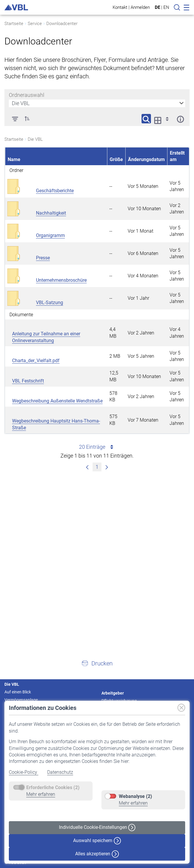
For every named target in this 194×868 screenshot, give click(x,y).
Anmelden (140, 7)
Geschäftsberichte (55, 191)
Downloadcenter (62, 24)
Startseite (14, 24)
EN (166, 7)
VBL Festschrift (28, 381)
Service (35, 24)
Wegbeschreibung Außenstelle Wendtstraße (57, 401)
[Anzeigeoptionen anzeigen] (163, 119)
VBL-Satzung (50, 303)
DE (157, 7)
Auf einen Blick (18, 692)
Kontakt (120, 7)
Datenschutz (60, 772)
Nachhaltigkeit (51, 213)
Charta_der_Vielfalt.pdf (36, 361)
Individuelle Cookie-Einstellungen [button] (97, 828)
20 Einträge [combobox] (97, 447)
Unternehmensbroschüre (61, 280)
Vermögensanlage (21, 700)
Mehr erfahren (41, 794)
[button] (97, 663)
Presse (43, 258)
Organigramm (50, 235)
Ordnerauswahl (27, 95)
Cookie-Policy (24, 772)
